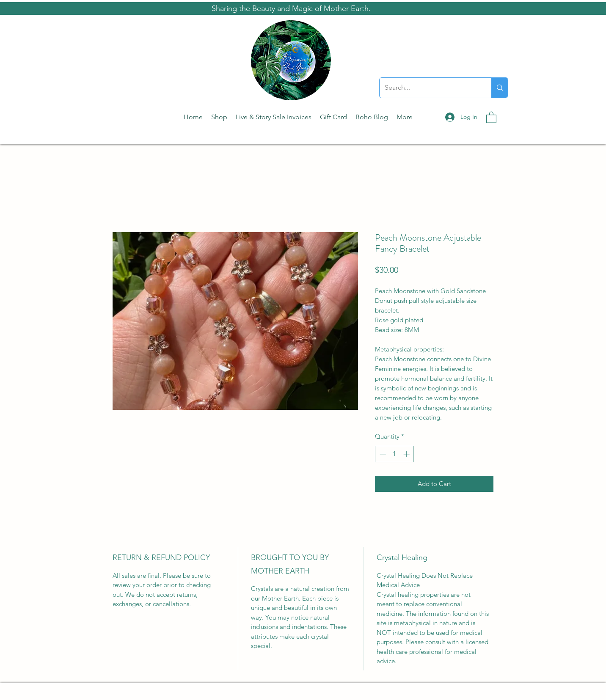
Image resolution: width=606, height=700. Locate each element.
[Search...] (429, 88)
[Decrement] (382, 454)
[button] (491, 117)
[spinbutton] (395, 454)
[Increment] (407, 454)
